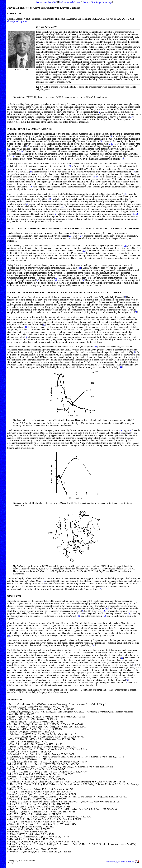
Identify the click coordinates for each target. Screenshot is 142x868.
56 (122, 658)
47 (100, 589)
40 (8, 807)
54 (9, 636)
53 (16, 618)
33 (56, 278)
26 (137, 214)
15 (9, 156)
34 (37, 280)
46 (44, 581)
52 (105, 616)
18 (123, 159)
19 (134, 172)
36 (84, 280)
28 (81, 236)
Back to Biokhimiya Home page (98, 2)
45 (121, 430)
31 (80, 268)
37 (136, 312)
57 (127, 680)
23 (27, 204)
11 (27, 146)
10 (112, 144)
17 (59, 159)
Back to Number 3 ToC (47, 2)
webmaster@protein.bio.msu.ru (120, 862)
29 (125, 246)
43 (96, 347)
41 (29, 327)
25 (134, 214)
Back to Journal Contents (70, 2)
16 (12, 156)
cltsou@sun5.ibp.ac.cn (17, 21)
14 (22, 151)
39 (26, 327)
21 (126, 194)
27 (70, 236)
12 (9, 149)
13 (19, 151)
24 (56, 214)
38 (44, 324)
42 (26, 337)
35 (56, 280)
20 (31, 187)
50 (104, 611)
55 (94, 645)
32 (78, 270)
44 (121, 367)
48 (107, 608)
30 (84, 251)
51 (130, 613)
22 (50, 199)
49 (83, 611)
